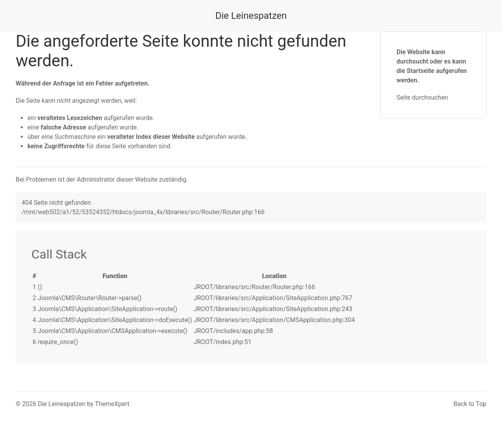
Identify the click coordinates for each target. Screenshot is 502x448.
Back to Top (470, 404)
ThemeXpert (112, 404)
